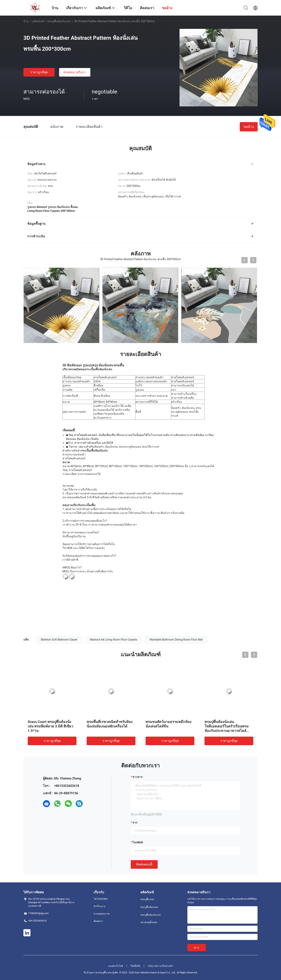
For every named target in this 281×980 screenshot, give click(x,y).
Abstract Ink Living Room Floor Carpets (113, 640)
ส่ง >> (197, 948)
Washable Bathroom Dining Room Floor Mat (176, 640)
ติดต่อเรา (98, 921)
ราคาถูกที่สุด (39, 72)
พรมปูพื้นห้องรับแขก (59, 21)
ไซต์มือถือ (135, 966)
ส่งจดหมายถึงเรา (75, 72)
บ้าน (26, 21)
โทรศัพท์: (138, 842)
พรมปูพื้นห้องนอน (149, 907)
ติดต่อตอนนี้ (144, 864)
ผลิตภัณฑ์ (38, 21)
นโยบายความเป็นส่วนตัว (160, 966)
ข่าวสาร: (138, 777)
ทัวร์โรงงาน (100, 906)
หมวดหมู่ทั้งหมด (149, 922)
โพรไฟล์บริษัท (101, 899)
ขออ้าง (249, 126)
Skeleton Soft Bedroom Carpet (59, 640)
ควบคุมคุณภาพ (102, 914)
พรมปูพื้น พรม (147, 899)
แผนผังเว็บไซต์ (116, 966)
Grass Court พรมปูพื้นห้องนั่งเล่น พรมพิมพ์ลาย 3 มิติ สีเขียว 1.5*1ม (50, 726)
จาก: (135, 823)
